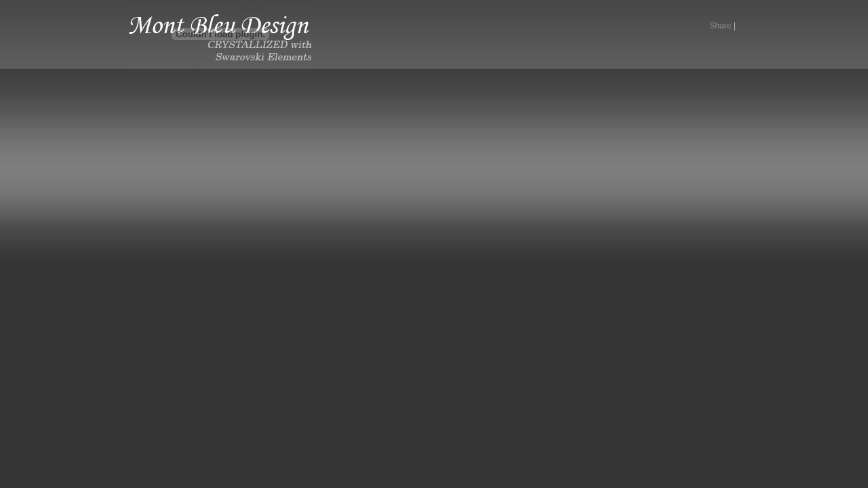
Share (721, 26)
